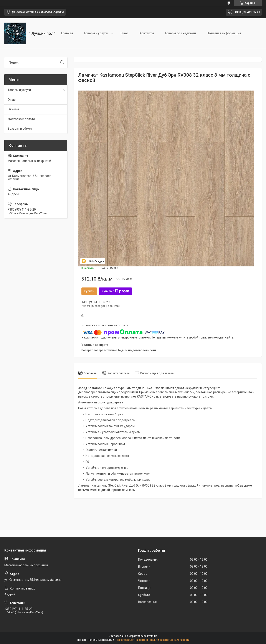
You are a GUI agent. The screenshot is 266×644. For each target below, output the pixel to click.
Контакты (147, 33)
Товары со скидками (180, 33)
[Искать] (62, 63)
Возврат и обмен (20, 129)
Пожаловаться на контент (132, 640)
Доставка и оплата (21, 119)
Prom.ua (152, 636)
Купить (89, 291)
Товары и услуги (96, 33)
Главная (67, 33)
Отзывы (13, 109)
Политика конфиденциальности (170, 640)
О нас (125, 33)
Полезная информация (224, 33)
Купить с (115, 291)
